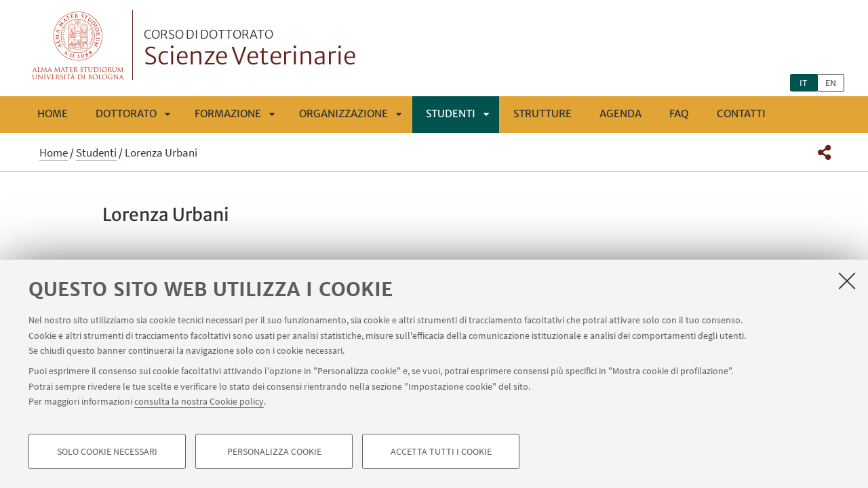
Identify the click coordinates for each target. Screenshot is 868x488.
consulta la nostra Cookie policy (199, 401)
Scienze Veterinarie (250, 49)
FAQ (679, 114)
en (831, 83)
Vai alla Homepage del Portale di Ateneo (78, 45)
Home (53, 114)
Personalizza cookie (274, 451)
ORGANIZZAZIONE (343, 114)
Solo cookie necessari (107, 451)
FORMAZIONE (228, 114)
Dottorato (126, 114)
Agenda (620, 114)
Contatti (741, 114)
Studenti (451, 114)
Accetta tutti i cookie (441, 451)
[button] (824, 152)
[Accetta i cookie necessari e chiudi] (847, 281)
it (804, 83)
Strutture (542, 114)
